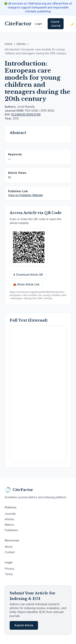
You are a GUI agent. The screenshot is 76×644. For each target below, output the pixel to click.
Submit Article (24, 625)
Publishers (11, 530)
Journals (10, 514)
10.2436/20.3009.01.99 (26, 114)
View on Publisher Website (25, 195)
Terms (9, 574)
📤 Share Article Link (26, 284)
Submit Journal (56, 24)
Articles (21, 44)
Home (9, 44)
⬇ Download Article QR (28, 275)
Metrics (9, 525)
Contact (10, 552)
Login (38, 24)
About (9, 547)
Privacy (10, 569)
